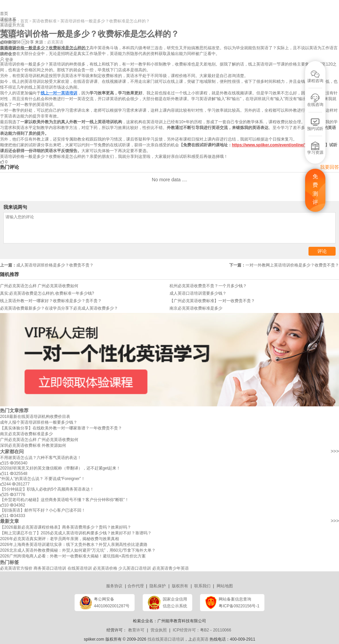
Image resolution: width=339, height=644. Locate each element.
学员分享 (8, 48)
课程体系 (8, 19)
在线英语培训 (80, 568)
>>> (335, 451)
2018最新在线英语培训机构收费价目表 (35, 417)
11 (4, 474)
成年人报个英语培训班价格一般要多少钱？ (39, 422)
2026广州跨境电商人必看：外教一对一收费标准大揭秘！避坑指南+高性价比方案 (73, 556)
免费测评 (315, 189)
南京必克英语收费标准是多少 (26, 434)
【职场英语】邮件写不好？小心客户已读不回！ (43, 510)
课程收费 (8, 54)
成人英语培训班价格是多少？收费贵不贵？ (47, 265)
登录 (9, 60)
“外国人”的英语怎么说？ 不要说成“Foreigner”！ (43, 479)
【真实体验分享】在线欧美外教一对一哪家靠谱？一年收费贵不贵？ (61, 428)
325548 (19, 474)
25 (4, 495)
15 (4, 463)
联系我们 (202, 586)
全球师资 (8, 42)
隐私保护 (158, 586)
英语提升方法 (12, 25)
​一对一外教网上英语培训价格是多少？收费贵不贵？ (284, 265)
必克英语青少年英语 (171, 568)
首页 (4, 14)
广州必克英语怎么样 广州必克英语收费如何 (39, 440)
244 (5, 484)
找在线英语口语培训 (166, 639)
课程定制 (8, 31)
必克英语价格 (105, 568)
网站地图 (225, 586)
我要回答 (330, 167)
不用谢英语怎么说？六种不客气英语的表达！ (41, 458)
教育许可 (136, 630)
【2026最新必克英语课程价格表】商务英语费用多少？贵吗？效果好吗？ (66, 527)
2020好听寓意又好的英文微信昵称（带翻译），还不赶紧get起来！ (60, 468)
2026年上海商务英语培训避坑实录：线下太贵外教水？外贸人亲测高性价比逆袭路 (74, 545)
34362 (17, 505)
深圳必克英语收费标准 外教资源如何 (33, 445)
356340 (19, 463)
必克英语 (200, 639)
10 (4, 505)
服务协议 (114, 586)
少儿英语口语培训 (135, 568)
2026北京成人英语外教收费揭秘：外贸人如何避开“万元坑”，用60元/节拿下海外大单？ (78, 550)
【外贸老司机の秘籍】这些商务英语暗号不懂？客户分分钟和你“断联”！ (64, 500)
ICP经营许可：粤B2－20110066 (202, 630)
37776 (17, 495)
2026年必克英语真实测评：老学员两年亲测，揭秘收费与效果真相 (59, 539)
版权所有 (180, 586)
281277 (21, 484)
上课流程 (8, 37)
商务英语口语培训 (50, 568)
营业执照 (159, 630)
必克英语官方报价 (16, 568)
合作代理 (136, 586)
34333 (17, 516)
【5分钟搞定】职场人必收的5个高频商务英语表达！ (47, 489)
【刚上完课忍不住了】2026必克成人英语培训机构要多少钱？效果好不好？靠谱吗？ (76, 533)
